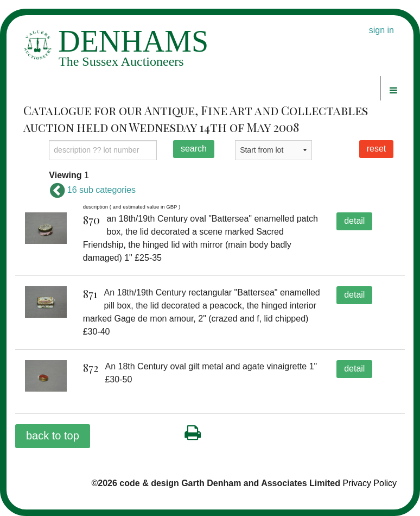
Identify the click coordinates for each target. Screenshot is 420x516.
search (194, 149)
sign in (381, 30)
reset (377, 149)
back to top (53, 436)
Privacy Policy (370, 483)
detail (354, 221)
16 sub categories (92, 190)
